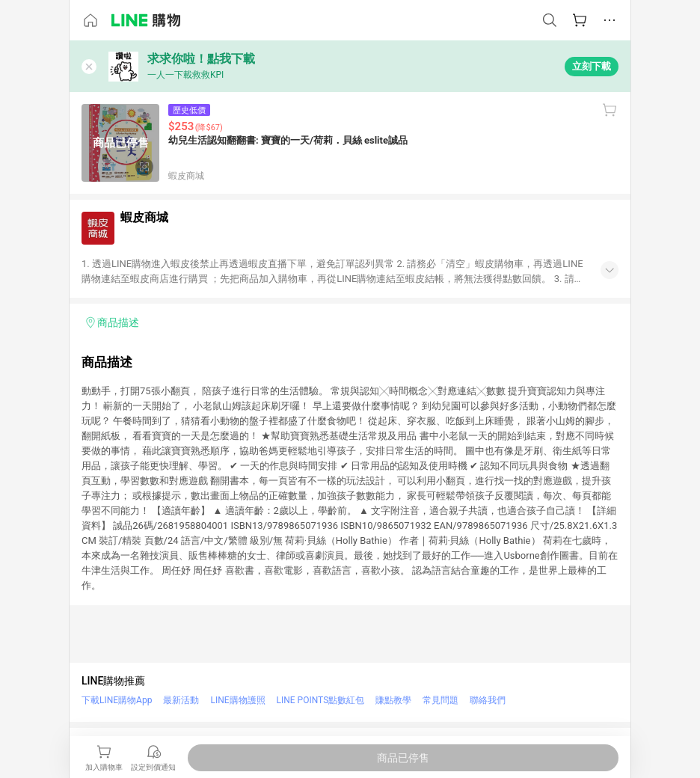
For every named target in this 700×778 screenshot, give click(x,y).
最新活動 (181, 700)
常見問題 (440, 700)
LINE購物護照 (237, 700)
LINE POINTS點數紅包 (321, 700)
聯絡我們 (488, 700)
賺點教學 (393, 700)
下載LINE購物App (117, 700)
